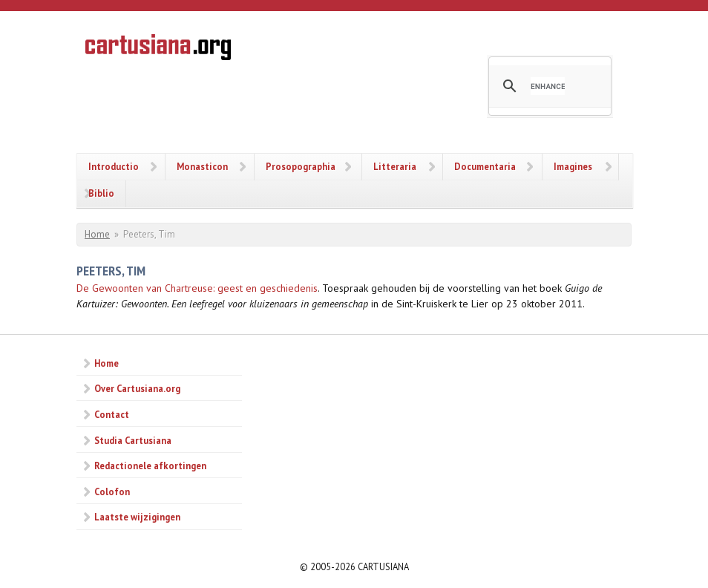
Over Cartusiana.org (137, 388)
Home (97, 234)
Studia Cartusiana (133, 440)
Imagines (573, 166)
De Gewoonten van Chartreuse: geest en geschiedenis (197, 288)
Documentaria (485, 166)
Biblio (101, 193)
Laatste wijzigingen (137, 517)
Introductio (114, 166)
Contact (112, 414)
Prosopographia (301, 166)
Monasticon (202, 166)
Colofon (112, 491)
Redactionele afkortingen (150, 465)
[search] (548, 86)
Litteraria (395, 166)
